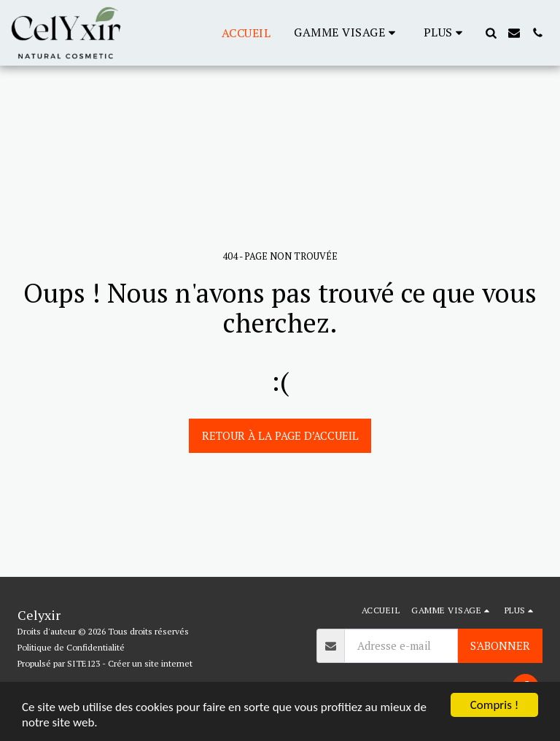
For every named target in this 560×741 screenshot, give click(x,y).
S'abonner (500, 645)
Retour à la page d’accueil (280, 435)
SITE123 (83, 663)
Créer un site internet (150, 663)
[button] (347, 32)
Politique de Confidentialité (71, 647)
